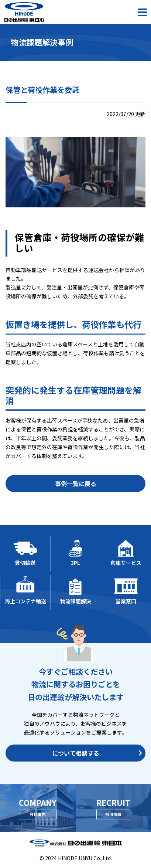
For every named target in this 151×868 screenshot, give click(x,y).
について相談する (97, 753)
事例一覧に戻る (76, 484)
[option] (75, 172)
